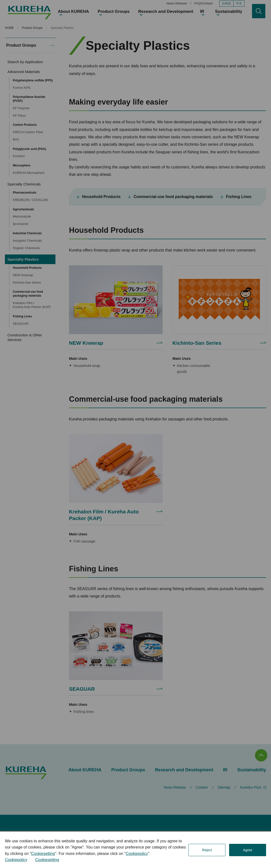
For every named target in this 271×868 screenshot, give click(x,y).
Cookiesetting (43, 854)
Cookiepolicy (137, 854)
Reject (207, 850)
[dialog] (135, 850)
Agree (247, 850)
